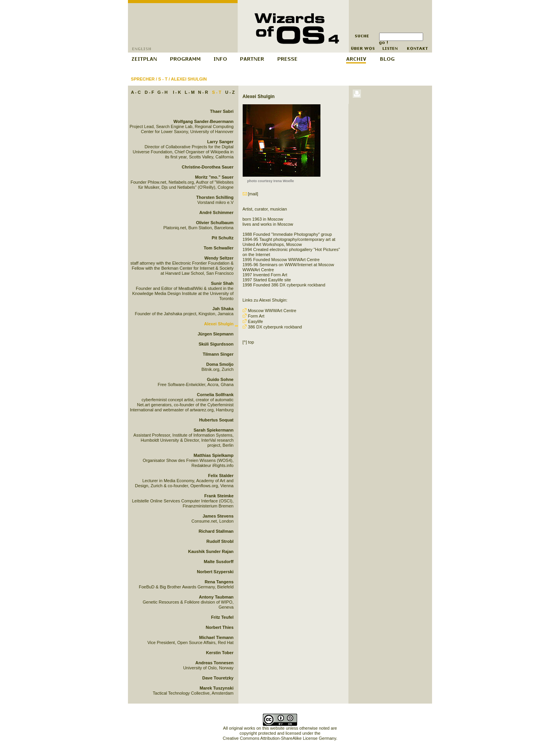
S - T (163, 79)
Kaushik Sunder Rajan (211, 551)
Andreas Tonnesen (214, 663)
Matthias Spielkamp (214, 455)
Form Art (254, 316)
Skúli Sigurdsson (216, 344)
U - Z (230, 92)
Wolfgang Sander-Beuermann (203, 121)
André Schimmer (216, 212)
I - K (177, 92)
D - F (149, 92)
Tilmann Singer (218, 354)
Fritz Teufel (222, 617)
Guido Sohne (220, 379)
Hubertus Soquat (216, 420)
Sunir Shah (222, 283)
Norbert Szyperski (215, 572)
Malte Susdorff (219, 562)
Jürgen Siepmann (215, 334)
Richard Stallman (216, 531)
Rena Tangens (219, 582)
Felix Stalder (221, 476)
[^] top (248, 342)
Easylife (254, 321)
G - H (163, 92)
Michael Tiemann (216, 637)
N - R (203, 92)
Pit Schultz (222, 238)
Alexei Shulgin (189, 79)
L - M (190, 92)
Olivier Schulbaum (215, 223)
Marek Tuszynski (216, 688)
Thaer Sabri (222, 111)
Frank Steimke (219, 496)
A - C (136, 92)
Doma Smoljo (220, 364)
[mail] (250, 194)
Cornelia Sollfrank (215, 395)
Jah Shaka (223, 309)
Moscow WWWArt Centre (269, 311)
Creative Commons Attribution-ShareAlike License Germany (279, 738)
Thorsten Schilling (215, 197)
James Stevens (218, 516)
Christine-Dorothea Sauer (207, 167)
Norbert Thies (220, 627)
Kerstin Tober (220, 653)
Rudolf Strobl (220, 541)
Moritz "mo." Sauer (214, 177)
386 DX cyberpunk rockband (272, 327)
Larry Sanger (220, 142)
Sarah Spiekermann (214, 430)
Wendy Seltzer (219, 258)
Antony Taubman (216, 597)
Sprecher (143, 79)
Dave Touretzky (218, 678)
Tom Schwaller (219, 248)
